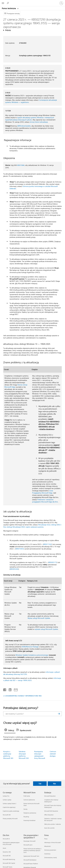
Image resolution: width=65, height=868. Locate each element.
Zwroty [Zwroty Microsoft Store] (25, 809)
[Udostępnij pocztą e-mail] (15, 689)
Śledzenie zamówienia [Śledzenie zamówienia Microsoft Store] (30, 813)
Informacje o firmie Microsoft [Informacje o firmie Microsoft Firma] (52, 842)
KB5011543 (48, 544)
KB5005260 (14, 569)
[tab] (10, 731)
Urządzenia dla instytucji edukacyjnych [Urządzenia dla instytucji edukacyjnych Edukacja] (51, 801)
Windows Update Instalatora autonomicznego (32, 655)
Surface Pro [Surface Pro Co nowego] (6, 796)
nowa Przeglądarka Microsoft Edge (43, 492)
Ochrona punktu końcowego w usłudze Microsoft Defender (34, 187)
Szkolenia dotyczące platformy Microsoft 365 (24, 755)
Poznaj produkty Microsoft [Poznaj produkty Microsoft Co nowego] (10, 819)
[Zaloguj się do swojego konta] (61, 3)
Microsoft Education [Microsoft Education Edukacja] (50, 796)
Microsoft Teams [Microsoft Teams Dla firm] (8, 867)
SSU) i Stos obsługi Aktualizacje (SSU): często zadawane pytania (32, 526)
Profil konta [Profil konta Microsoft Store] (27, 796)
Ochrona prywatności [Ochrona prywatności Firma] (50, 850)
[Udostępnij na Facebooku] (5, 689)
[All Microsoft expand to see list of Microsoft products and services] (3, 3)
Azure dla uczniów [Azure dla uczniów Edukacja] (49, 828)
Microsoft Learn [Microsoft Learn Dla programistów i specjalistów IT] (28, 845)
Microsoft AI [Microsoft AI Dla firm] (6, 839)
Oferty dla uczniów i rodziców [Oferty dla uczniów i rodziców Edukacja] (53, 824)
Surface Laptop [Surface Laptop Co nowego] (7, 800)
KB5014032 (20, 549)
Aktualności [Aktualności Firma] (48, 846)
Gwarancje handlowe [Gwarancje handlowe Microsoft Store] (29, 820)
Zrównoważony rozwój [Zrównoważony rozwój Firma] (50, 857)
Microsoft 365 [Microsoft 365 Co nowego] (7, 815)
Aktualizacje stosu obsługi (47, 525)
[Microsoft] (32, 2)
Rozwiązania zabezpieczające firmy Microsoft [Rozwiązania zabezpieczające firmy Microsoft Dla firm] (11, 843)
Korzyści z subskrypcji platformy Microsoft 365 (8, 755)
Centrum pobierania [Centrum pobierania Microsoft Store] (29, 800)
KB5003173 (53, 562)
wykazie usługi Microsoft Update (46, 629)
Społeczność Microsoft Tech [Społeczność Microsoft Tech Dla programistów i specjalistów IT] (31, 856)
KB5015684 (21, 165)
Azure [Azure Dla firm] (4, 848)
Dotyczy (8, 30)
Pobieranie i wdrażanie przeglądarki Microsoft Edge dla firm (45, 501)
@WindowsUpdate (24, 126)
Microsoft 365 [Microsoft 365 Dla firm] (7, 856)
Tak (40, 784)
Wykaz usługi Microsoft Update (39, 618)
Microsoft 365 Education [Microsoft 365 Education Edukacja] (51, 811)
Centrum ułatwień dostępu (53, 754)
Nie (54, 784)
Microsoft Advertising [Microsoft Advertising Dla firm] (9, 859)
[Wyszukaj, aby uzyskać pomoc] (8, 3)
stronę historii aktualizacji (39, 122)
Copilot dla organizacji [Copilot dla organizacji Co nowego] (9, 807)
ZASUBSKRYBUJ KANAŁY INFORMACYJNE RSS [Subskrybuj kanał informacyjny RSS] (23, 696)
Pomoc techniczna (9, 8)
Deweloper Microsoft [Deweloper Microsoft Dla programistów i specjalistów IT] (29, 841)
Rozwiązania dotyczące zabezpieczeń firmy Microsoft (40, 755)
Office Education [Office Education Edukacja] (49, 815)
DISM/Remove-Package (30, 647)
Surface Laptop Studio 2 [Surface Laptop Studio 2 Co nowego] (9, 803)
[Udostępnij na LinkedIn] (9, 689)
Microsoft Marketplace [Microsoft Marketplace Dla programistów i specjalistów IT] (30, 860)
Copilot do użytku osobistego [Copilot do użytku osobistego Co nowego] (11, 811)
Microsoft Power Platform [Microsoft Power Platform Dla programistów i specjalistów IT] (31, 864)
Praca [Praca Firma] (46, 839)
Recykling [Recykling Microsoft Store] (26, 817)
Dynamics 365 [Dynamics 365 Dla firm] (7, 852)
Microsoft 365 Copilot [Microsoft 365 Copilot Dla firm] (9, 863)
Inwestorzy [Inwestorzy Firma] (47, 854)
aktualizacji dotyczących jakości (21, 120)
